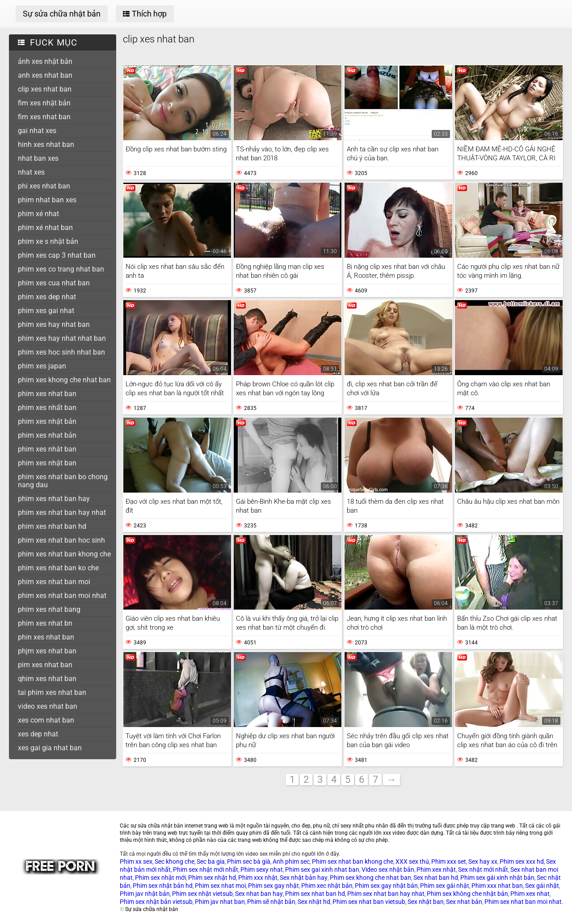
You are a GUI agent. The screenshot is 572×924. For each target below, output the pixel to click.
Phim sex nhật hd (212, 878)
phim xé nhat (38, 214)
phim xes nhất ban (47, 408)
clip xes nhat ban (45, 89)
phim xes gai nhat (46, 311)
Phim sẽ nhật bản (271, 902)
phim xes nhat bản (47, 435)
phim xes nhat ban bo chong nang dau (63, 481)
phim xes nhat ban (47, 394)
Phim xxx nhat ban (497, 886)
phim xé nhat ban (45, 228)
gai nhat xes (37, 131)
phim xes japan (42, 366)
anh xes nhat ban (45, 75)
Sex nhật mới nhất (483, 870)
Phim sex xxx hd (522, 861)
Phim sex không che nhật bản (467, 894)
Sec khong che (175, 861)
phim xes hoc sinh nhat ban (61, 352)
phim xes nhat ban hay (54, 499)
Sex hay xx (483, 861)
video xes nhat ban (48, 706)
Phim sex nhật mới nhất (206, 870)
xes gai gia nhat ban (50, 748)
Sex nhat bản (464, 902)
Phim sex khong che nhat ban (370, 878)
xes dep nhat (38, 734)
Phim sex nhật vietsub (202, 894)
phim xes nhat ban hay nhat (62, 512)
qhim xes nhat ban (47, 679)
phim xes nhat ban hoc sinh (61, 540)
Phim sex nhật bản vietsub (156, 902)
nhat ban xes (38, 158)
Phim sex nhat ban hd (315, 894)
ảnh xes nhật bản (45, 61)
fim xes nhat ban (44, 117)
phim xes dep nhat (47, 297)
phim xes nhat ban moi (54, 582)
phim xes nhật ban (47, 463)
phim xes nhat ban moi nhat (62, 596)
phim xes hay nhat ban (54, 324)
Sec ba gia (211, 861)
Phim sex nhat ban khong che (353, 861)
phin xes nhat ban (46, 637)
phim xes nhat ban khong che (64, 554)
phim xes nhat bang (49, 609)
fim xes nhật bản (44, 103)
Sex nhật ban (426, 902)
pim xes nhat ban (45, 665)
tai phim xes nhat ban (52, 692)
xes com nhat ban (46, 720)
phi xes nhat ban (44, 186)
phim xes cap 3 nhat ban (57, 255)
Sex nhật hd (314, 902)
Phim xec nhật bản (327, 886)
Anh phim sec (291, 861)
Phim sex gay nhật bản (386, 886)
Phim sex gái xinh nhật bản (497, 878)
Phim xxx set (449, 861)
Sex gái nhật (542, 886)
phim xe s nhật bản (48, 241)
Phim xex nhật (436, 870)
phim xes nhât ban (47, 449)
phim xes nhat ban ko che (58, 568)
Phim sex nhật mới (160, 878)
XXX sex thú (412, 861)
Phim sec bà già (249, 861)
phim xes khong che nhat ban (64, 380)
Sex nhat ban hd (436, 878)
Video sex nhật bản (388, 870)
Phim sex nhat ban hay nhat (386, 894)
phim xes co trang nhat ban (61, 269)
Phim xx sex (136, 861)
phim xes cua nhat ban (54, 283)
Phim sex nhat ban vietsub (369, 902)
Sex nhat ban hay (259, 894)
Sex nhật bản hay (304, 878)
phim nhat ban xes (47, 200)
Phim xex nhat (530, 894)
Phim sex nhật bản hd (163, 886)
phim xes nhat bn (45, 623)
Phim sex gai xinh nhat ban (322, 870)
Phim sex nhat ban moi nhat (523, 902)
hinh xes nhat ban (46, 144)
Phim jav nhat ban (220, 902)
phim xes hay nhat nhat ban (62, 338)
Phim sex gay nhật (273, 886)
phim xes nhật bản (47, 421)
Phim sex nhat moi (220, 886)
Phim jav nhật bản (145, 894)
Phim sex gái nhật (445, 886)
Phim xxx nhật (258, 878)
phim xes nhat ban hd (52, 526)
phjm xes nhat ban (47, 651)
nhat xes (31, 172)
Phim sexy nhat (262, 870)
